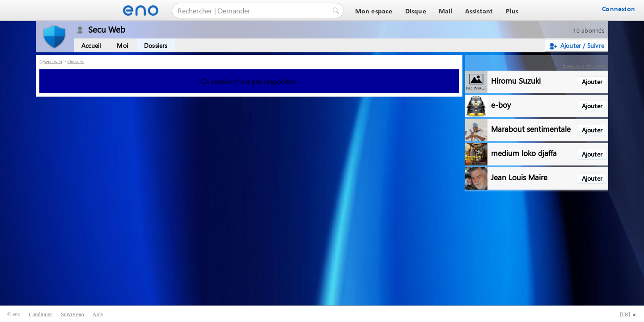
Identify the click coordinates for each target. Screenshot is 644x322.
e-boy (501, 104)
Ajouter (592, 82)
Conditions (40, 314)
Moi (122, 45)
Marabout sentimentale (531, 129)
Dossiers (156, 45)
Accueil (91, 45)
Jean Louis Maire (519, 177)
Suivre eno (72, 314)
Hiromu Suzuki (516, 80)
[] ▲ (628, 314)
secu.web (53, 61)
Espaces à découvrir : (586, 66)
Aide (98, 314)
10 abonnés (589, 30)
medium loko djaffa (524, 153)
